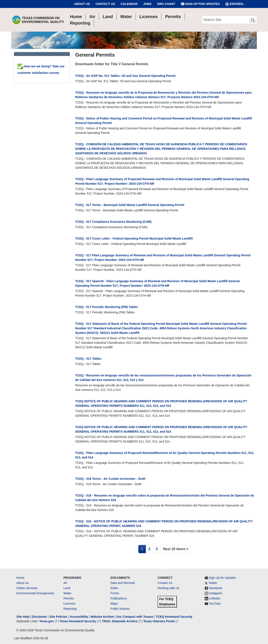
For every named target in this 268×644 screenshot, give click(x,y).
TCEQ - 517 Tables (88, 359)
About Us (82, 4)
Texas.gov (49, 621)
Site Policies (58, 617)
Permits (68, 598)
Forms (115, 593)
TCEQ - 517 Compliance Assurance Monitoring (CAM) (113, 222)
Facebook (216, 588)
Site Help (23, 617)
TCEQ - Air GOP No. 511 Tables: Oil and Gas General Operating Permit (125, 76)
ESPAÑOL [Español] (235, 4)
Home (20, 578)
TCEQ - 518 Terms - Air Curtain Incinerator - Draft (110, 479)
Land (67, 588)
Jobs (147, 4)
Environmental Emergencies (35, 593)
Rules (114, 588)
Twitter (213, 583)
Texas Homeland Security (80, 621)
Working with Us (168, 588)
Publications (119, 598)
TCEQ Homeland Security (174, 617)
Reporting (70, 609)
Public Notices (120, 609)
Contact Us (105, 4)
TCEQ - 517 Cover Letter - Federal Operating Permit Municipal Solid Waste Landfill (134, 238)
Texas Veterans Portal (161, 621)
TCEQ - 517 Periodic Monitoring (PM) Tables (107, 307)
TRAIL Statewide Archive (122, 621)
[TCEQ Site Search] (253, 20)
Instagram (216, 593)
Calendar (129, 4)
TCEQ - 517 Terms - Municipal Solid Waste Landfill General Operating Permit (130, 205)
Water (67, 593)
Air (65, 583)
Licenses (69, 604)
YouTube (215, 604)
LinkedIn (215, 598)
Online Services (27, 588)
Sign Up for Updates (200, 4)
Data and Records (123, 583)
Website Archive (102, 617)
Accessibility (79, 617)
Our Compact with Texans (135, 617)
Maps (114, 604)
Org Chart (166, 4)
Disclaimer (39, 617)
